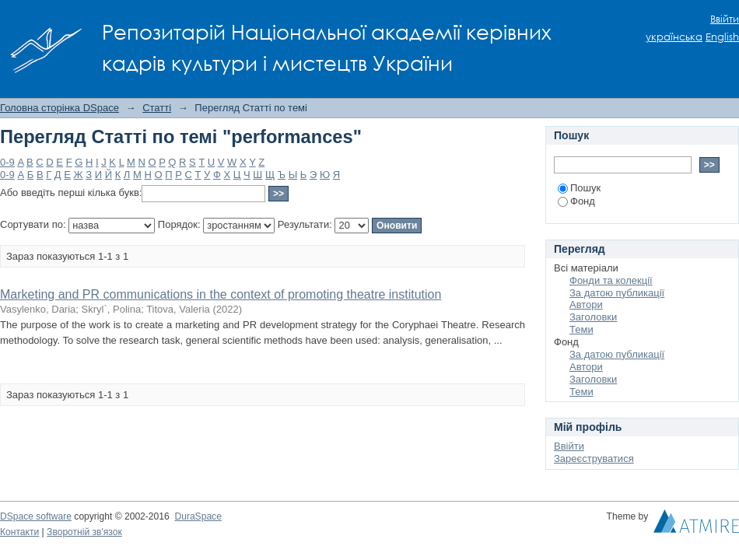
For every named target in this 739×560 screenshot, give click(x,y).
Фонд (576, 201)
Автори (586, 304)
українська (674, 37)
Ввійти (725, 19)
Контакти (19, 532)
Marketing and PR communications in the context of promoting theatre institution (221, 294)
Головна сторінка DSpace (60, 108)
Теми (581, 329)
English (722, 37)
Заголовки (593, 317)
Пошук (579, 188)
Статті (157, 108)
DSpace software (36, 516)
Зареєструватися (594, 458)
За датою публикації (617, 293)
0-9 (7, 162)
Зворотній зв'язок (84, 532)
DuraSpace (198, 516)
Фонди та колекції (611, 280)
